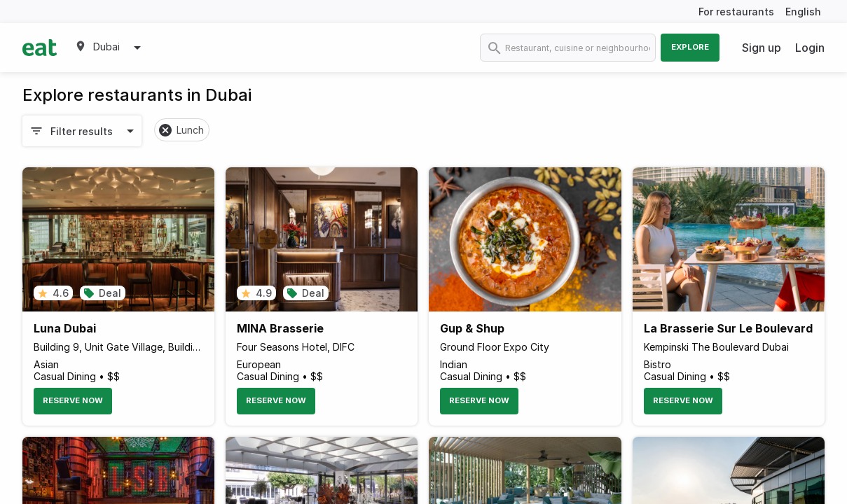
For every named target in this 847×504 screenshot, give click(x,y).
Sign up (762, 48)
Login (810, 48)
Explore (690, 47)
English (803, 12)
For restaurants (736, 12)
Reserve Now (73, 400)
